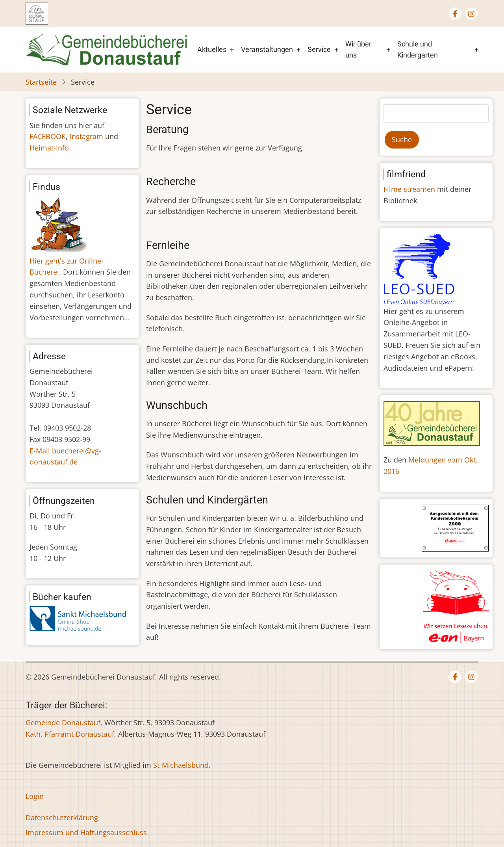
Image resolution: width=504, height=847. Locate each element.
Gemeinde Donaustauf (63, 723)
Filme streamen (409, 189)
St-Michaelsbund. (182, 765)
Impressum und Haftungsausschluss (86, 832)
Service (319, 49)
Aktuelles (212, 49)
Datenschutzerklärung (62, 817)
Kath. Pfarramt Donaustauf (70, 734)
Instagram (86, 136)
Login (35, 796)
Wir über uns (358, 50)
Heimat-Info (49, 148)
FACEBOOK (48, 136)
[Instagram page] (471, 14)
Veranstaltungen (267, 49)
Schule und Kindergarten (418, 50)
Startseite (41, 82)
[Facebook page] (455, 14)
